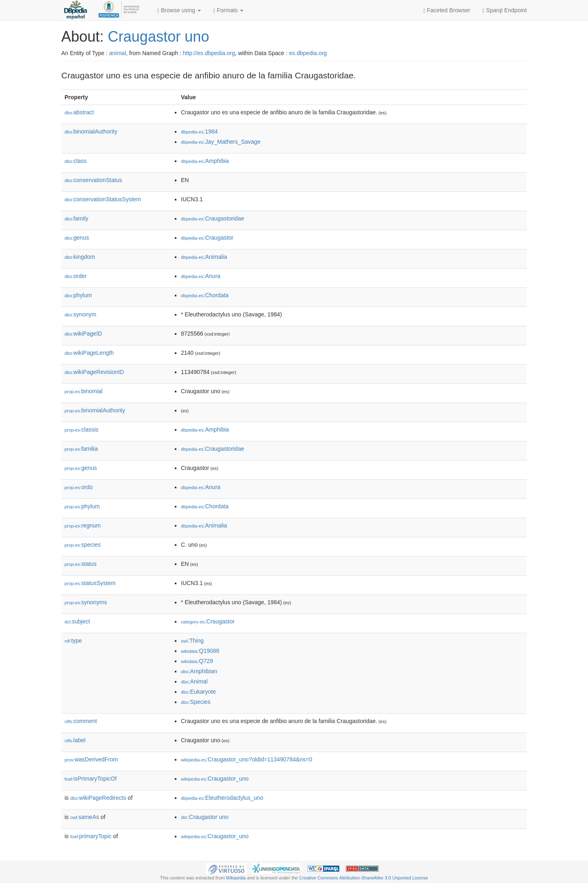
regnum (83, 525)
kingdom (80, 257)
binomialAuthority (91, 131)
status (80, 564)
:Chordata (205, 295)
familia (81, 449)
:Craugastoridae (213, 218)
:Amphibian (199, 671)
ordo (79, 487)
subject (77, 621)
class (76, 161)
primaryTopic (91, 836)
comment (81, 721)
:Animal (194, 681)
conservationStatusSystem (103, 199)
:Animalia (204, 257)
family (76, 218)
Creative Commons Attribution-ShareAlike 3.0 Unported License (363, 878)
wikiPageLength (89, 353)
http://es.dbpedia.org (209, 53)
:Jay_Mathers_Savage (221, 142)
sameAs (85, 817)
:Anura (201, 276)
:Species (196, 702)
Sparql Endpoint (504, 10)
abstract (79, 112)
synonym (80, 314)
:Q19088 (200, 651)
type (73, 641)
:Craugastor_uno (215, 779)
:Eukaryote (198, 692)
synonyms (86, 602)
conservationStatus (93, 180)
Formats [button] (228, 10)
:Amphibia (205, 161)
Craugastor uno (158, 37)
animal (117, 53)
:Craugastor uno (205, 817)
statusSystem (90, 583)
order (76, 276)
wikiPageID (83, 334)
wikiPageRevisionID (94, 372)
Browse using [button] (179, 10)
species (83, 545)
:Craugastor (207, 238)
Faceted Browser (447, 10)
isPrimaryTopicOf (91, 779)
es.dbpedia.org (308, 53)
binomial (84, 391)
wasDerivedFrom (91, 759)
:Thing (192, 641)
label (75, 740)
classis (81, 430)
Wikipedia (236, 878)
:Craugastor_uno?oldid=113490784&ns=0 (247, 759)
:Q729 (197, 661)
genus (77, 238)
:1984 (199, 131)
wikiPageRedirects (98, 798)
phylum (78, 295)
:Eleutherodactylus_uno (222, 798)
